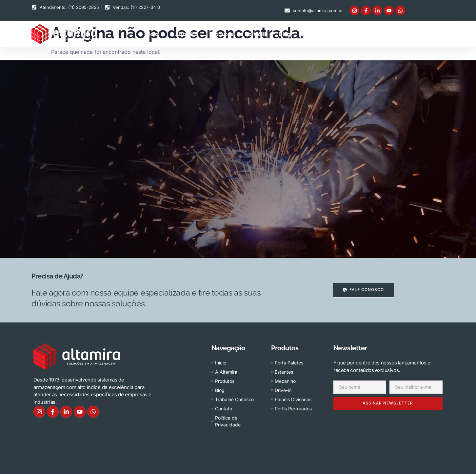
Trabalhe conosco (325, 34)
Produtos (221, 34)
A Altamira (184, 34)
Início (151, 34)
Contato (371, 34)
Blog (285, 34)
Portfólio (256, 34)
